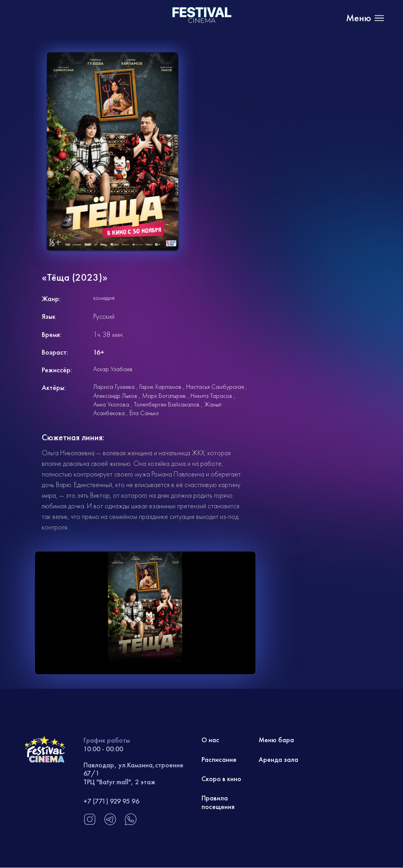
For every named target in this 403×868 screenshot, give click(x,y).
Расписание (219, 760)
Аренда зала (278, 760)
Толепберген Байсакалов (167, 404)
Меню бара (276, 740)
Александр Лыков (115, 396)
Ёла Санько (144, 413)
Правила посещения (218, 803)
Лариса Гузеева (114, 387)
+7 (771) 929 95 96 (111, 801)
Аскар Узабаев (113, 369)
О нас (211, 740)
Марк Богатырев (164, 396)
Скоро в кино (221, 779)
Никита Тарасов (211, 396)
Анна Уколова (111, 404)
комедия (104, 298)
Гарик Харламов (160, 387)
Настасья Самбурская (215, 387)
